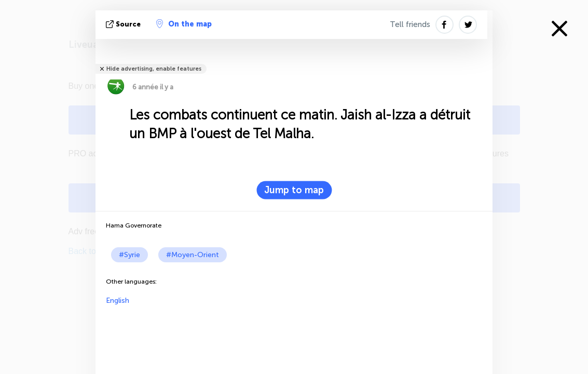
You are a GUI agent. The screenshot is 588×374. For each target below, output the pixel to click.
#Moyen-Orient (193, 255)
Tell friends (410, 24)
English (118, 300)
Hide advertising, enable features (154, 69)
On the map (184, 24)
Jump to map (294, 190)
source (124, 24)
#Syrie (129, 255)
